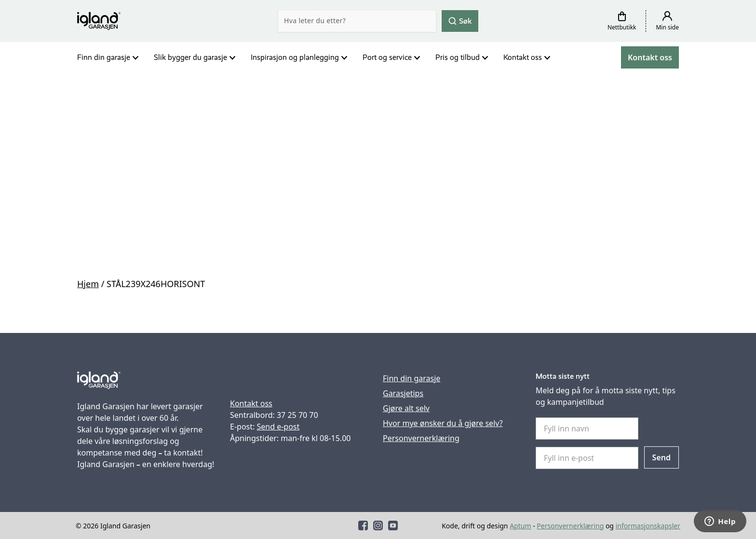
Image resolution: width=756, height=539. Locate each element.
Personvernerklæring (421, 438)
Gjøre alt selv (406, 408)
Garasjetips (403, 393)
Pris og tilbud (458, 57)
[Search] (357, 21)
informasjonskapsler (648, 526)
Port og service (387, 57)
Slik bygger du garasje (190, 57)
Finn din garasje (104, 57)
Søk (460, 21)
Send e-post (278, 427)
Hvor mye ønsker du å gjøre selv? (443, 423)
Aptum (520, 526)
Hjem (88, 284)
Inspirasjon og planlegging (295, 57)
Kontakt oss (523, 57)
